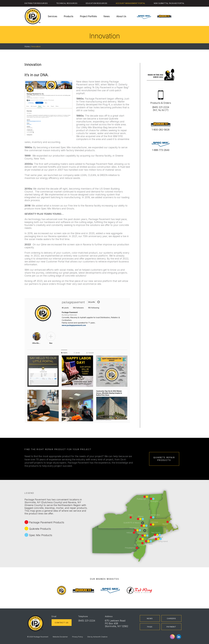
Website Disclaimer (60, 637)
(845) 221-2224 (87, 621)
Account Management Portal (131, 3)
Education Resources (97, 3)
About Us (121, 16)
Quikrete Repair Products (164, 459)
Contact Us (62, 623)
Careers (171, 618)
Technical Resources (67, 3)
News (107, 16)
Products (69, 16)
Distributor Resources (36, 3)
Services (53, 16)
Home (27, 46)
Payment (171, 627)
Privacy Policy (78, 637)
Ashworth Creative (100, 637)
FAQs (150, 627)
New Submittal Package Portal (169, 3)
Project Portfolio (88, 16)
